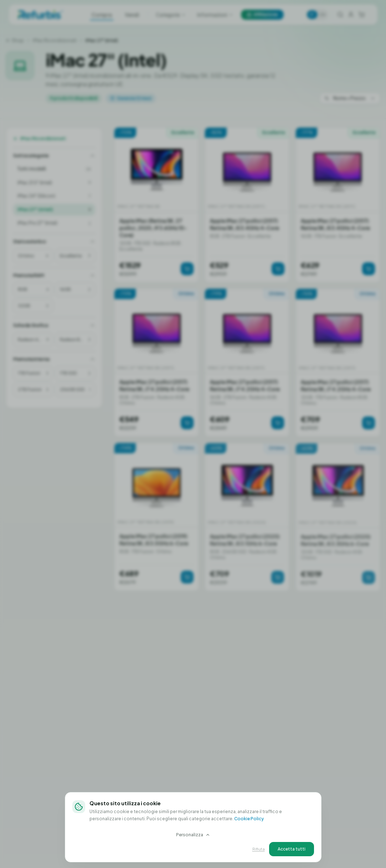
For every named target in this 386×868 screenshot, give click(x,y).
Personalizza (193, 835)
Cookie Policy (249, 819)
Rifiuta (259, 849)
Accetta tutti (292, 849)
